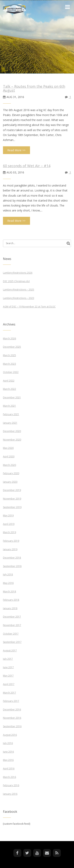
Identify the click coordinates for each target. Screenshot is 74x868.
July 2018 (8, 574)
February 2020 (11, 473)
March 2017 (9, 693)
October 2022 (11, 372)
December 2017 (12, 617)
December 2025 (12, 347)
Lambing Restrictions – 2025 (19, 290)
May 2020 (8, 448)
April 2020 (9, 456)
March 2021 (9, 406)
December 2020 (12, 431)
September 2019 (12, 507)
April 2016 (9, 769)
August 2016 (10, 735)
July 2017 (8, 659)
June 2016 (8, 752)
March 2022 (9, 389)
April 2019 (9, 524)
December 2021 (12, 397)
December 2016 (12, 710)
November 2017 (12, 625)
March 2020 (9, 465)
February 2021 (11, 414)
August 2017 (10, 651)
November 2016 (12, 718)
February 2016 (11, 785)
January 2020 (10, 482)
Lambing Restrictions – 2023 (19, 298)
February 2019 (11, 541)
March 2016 (9, 777)
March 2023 (9, 364)
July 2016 (8, 743)
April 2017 (9, 684)
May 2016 (8, 760)
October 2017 (11, 634)
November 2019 (12, 499)
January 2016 (10, 794)
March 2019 (9, 532)
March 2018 (9, 592)
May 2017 (8, 676)
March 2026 (9, 338)
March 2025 (9, 355)
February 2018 (11, 600)
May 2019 (8, 515)
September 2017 (12, 642)
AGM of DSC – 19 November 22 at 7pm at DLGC (29, 307)
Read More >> (16, 150)
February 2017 (11, 701)
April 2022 (9, 381)
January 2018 (10, 608)
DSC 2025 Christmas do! (16, 281)
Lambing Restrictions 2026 (18, 273)
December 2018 (12, 558)
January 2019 (10, 549)
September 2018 (12, 566)
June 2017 (8, 667)
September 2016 (12, 726)
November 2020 (12, 440)
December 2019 (12, 490)
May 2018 (8, 583)
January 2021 (10, 423)
